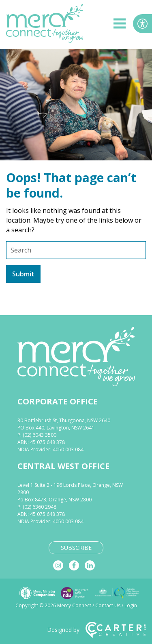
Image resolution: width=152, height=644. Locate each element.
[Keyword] (76, 250)
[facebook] (74, 565)
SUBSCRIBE (76, 548)
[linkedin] (90, 565)
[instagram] (58, 565)
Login (131, 605)
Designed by (96, 630)
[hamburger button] (120, 25)
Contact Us (108, 605)
